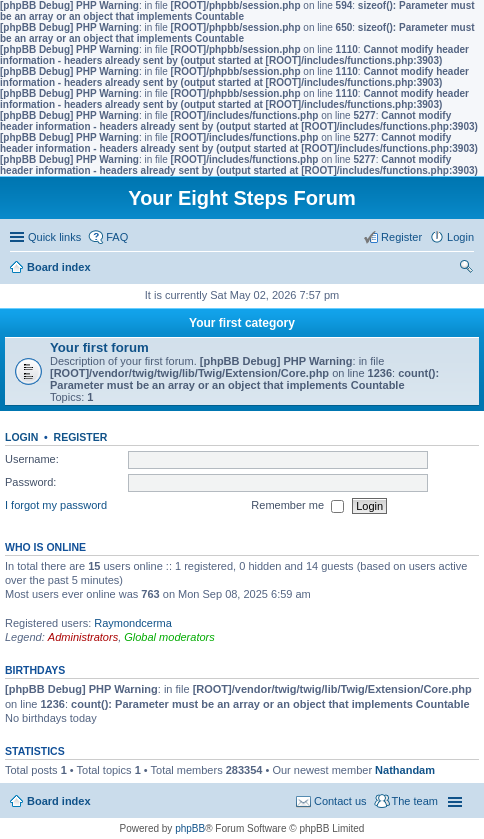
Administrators (83, 637)
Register (81, 437)
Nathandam (405, 770)
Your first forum (99, 347)
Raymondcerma (133, 623)
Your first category (242, 323)
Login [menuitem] (460, 237)
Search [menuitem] (466, 269)
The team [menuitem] (415, 801)
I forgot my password (56, 505)
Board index (59, 801)
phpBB (190, 828)
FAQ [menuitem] (117, 237)
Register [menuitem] (401, 237)
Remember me (297, 506)
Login (21, 437)
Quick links (54, 237)
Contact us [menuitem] (340, 801)
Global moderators (169, 637)
